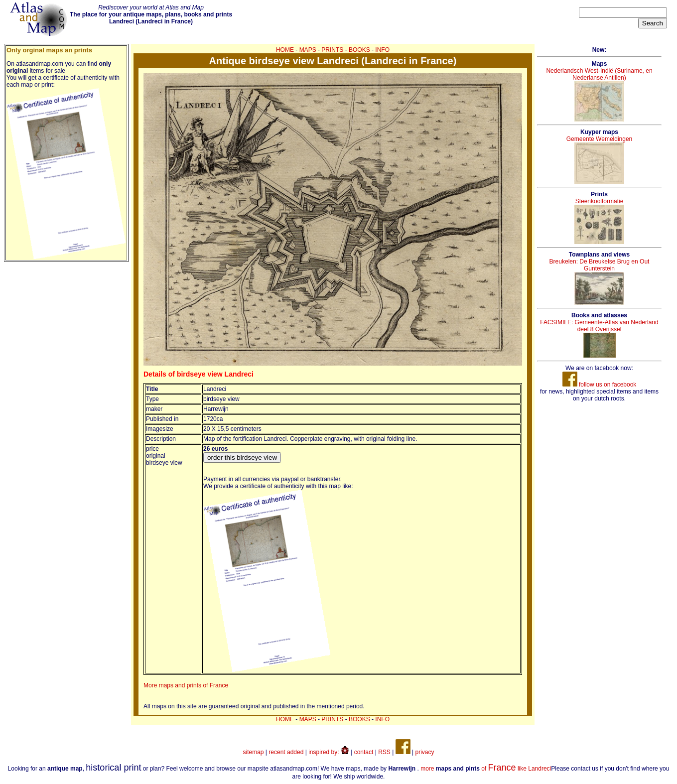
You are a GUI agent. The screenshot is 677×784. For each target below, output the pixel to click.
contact (364, 752)
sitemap (254, 752)
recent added (286, 752)
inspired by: (329, 752)
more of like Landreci (486, 769)
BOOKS (359, 50)
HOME (285, 50)
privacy (424, 752)
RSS (384, 752)
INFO (382, 50)
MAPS (308, 50)
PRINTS (332, 50)
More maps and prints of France (186, 685)
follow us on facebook (600, 385)
